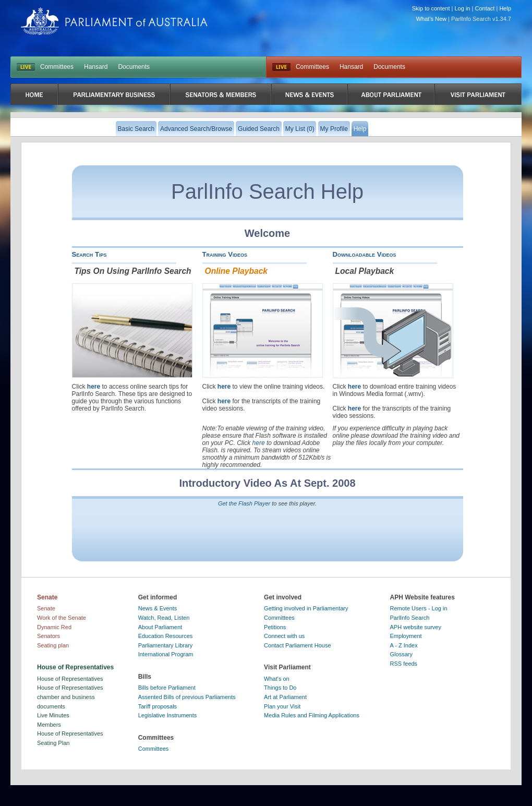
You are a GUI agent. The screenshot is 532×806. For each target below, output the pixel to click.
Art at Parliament (285, 697)
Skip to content (431, 8)
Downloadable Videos (365, 254)
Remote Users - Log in (419, 608)
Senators (49, 636)
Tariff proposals (158, 706)
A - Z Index (404, 645)
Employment (406, 636)
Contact (485, 8)
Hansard (96, 67)
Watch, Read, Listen (164, 618)
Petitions (275, 627)
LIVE (26, 67)
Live (281, 67)
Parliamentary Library (166, 645)
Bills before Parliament (167, 688)
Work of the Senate (62, 618)
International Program (166, 654)
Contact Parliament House (297, 645)
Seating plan (53, 645)
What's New (431, 19)
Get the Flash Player (244, 503)
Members (49, 725)
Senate (46, 608)
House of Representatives (70, 679)
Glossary (401, 654)
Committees (57, 67)
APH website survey (416, 627)
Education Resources (166, 636)
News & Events (158, 608)
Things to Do (280, 688)
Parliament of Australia (114, 21)
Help (505, 8)
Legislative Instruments (168, 715)
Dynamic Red (54, 627)
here (94, 387)
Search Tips (89, 254)
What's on (277, 679)
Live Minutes (53, 715)
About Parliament (160, 627)
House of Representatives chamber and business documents (70, 697)
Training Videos (225, 254)
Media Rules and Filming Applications (312, 715)
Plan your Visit (282, 706)
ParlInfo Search (410, 618)
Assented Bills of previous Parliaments (187, 697)
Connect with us (284, 636)
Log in (463, 8)
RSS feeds (404, 664)
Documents (134, 67)
